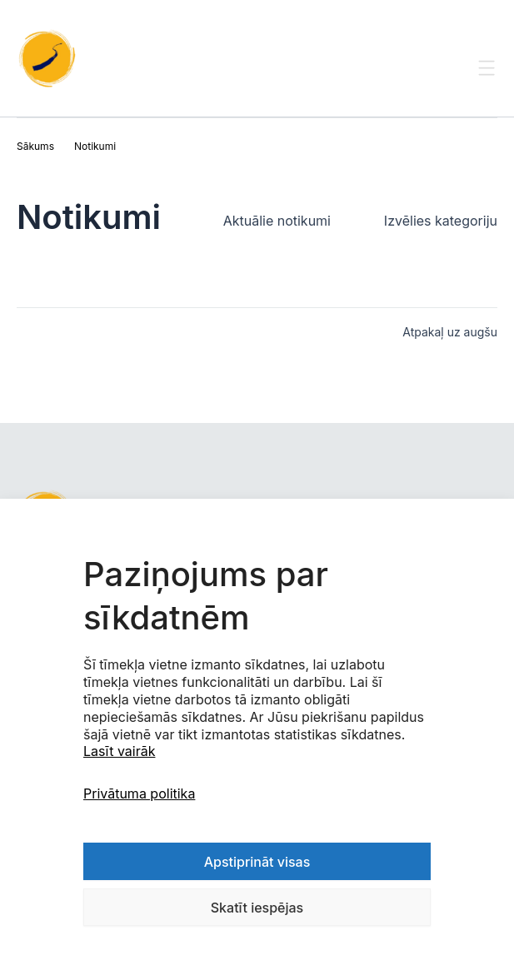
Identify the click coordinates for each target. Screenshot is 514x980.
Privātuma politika (139, 793)
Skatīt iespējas (257, 908)
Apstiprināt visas (257, 862)
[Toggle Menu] (487, 83)
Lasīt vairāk (119, 751)
